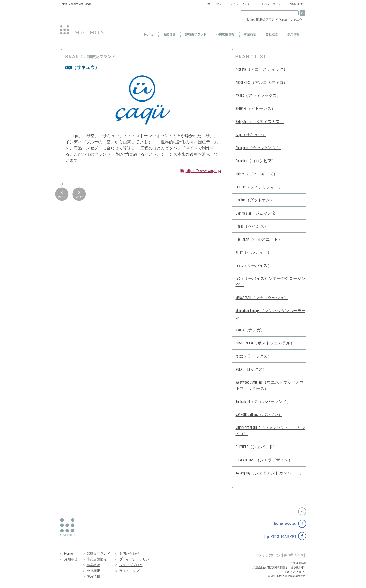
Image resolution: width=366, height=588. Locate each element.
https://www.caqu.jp (203, 171)
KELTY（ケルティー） (254, 252)
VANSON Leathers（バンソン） (259, 414)
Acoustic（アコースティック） (262, 69)
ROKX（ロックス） (251, 369)
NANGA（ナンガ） (250, 330)
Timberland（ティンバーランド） (263, 401)
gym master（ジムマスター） (260, 213)
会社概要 (93, 571)
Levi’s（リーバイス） (254, 265)
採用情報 (93, 576)
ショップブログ (240, 4)
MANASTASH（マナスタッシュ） (262, 298)
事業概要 (93, 565)
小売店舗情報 (97, 559)
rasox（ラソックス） (254, 356)
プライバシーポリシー (270, 4)
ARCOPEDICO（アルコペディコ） (262, 82)
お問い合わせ (298, 4)
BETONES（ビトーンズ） (256, 108)
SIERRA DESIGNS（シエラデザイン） (264, 460)
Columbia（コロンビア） (256, 161)
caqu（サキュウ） (251, 135)
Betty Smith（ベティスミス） (260, 121)
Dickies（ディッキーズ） (257, 174)
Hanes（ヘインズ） (252, 226)
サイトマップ (216, 4)
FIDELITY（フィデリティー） (259, 187)
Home (250, 19)
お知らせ (71, 559)
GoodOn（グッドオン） (255, 200)
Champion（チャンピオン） (258, 148)
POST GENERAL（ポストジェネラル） (265, 343)
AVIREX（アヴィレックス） (258, 95)
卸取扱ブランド (267, 19)
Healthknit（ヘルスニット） (259, 239)
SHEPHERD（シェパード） (256, 447)
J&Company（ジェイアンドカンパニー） (270, 473)
